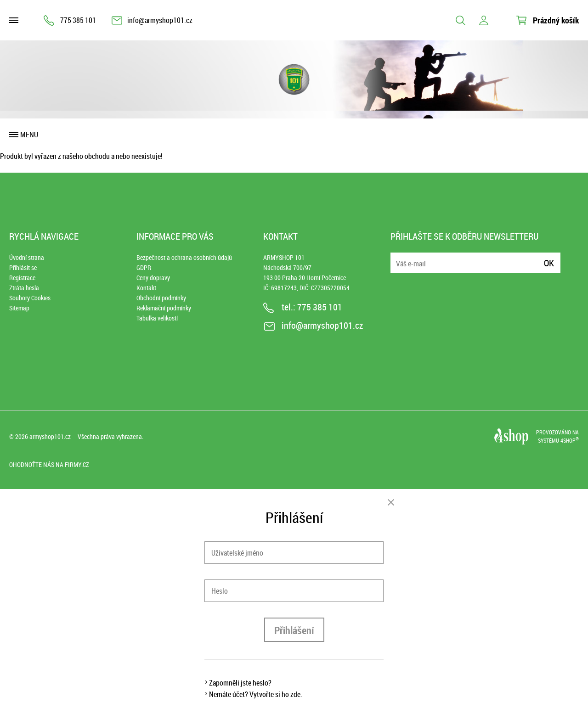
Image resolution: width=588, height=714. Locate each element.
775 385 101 (78, 20)
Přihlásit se (23, 267)
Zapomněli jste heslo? (240, 683)
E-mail (398, 257)
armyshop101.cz (50, 436)
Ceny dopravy (153, 278)
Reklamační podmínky (164, 308)
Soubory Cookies (30, 298)
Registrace (22, 278)
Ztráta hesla (24, 288)
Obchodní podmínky (161, 298)
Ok (549, 263)
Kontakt (146, 288)
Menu (29, 135)
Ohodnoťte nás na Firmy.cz (49, 464)
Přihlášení (294, 630)
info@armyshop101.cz (160, 20)
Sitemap (19, 308)
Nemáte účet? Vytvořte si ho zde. (256, 694)
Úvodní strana (27, 257)
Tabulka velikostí (157, 318)
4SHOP (570, 440)
